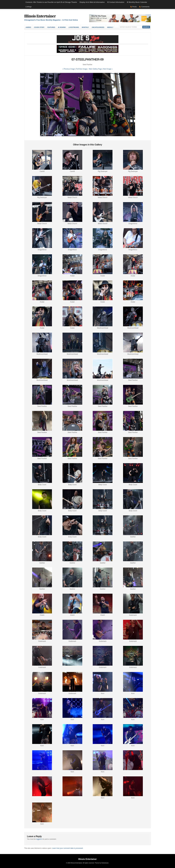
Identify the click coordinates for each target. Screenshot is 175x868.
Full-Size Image (82, 69)
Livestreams (74, 27)
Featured (51, 27)
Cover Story (39, 27)
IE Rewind (62, 27)
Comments (145, 7)
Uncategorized (98, 27)
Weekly (110, 27)
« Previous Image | (69, 69)
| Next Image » (107, 69)
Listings (29, 7)
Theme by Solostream (102, 863)
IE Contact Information (116, 2)
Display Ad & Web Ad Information (92, 2)
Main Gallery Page (95, 69)
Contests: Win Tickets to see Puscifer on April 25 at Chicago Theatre (51, 2)
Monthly (85, 27)
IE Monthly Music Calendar (137, 2)
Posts (135, 7)
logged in (39, 839)
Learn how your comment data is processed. (68, 848)
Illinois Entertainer (40, 16)
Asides (28, 27)
